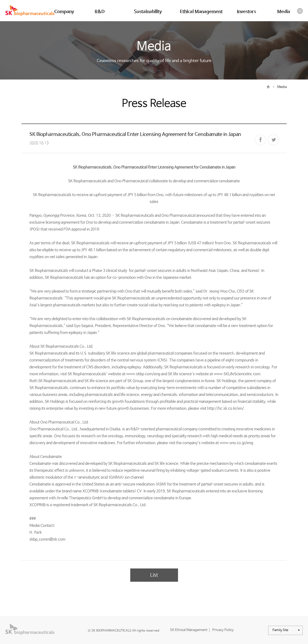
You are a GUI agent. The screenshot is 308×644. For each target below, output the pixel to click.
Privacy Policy (223, 630)
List (154, 575)
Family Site (288, 631)
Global (300, 12)
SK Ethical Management (189, 630)
